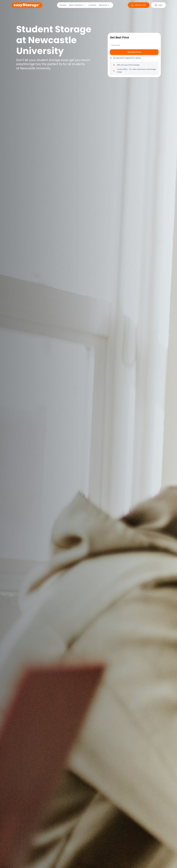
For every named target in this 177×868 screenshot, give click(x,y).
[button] (77, 5)
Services (63, 5)
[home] (27, 5)
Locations (93, 5)
